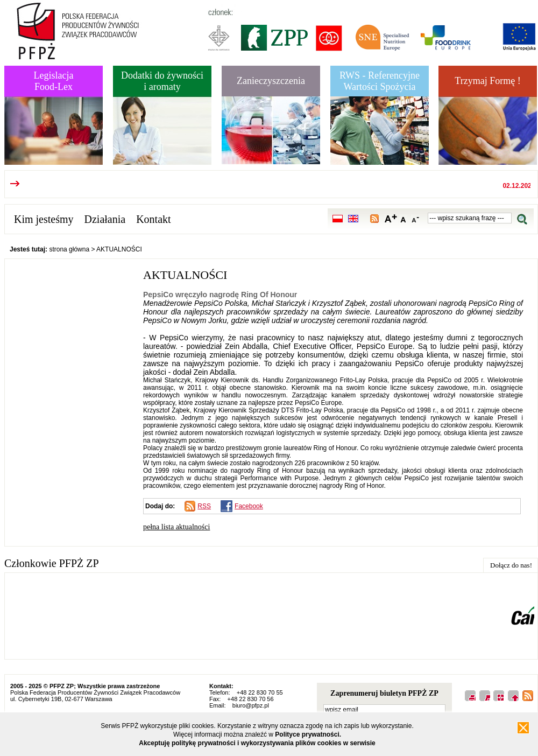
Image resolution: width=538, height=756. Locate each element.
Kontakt (153, 219)
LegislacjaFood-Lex (54, 81)
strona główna (69, 249)
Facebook (249, 506)
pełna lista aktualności (176, 527)
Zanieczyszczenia (271, 81)
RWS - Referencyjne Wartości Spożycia (380, 81)
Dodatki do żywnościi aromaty (162, 81)
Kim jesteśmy (44, 219)
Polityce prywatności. (308, 734)
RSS (204, 506)
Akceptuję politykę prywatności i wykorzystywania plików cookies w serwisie (257, 743)
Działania (105, 219)
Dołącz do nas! (511, 565)
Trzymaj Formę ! (487, 81)
